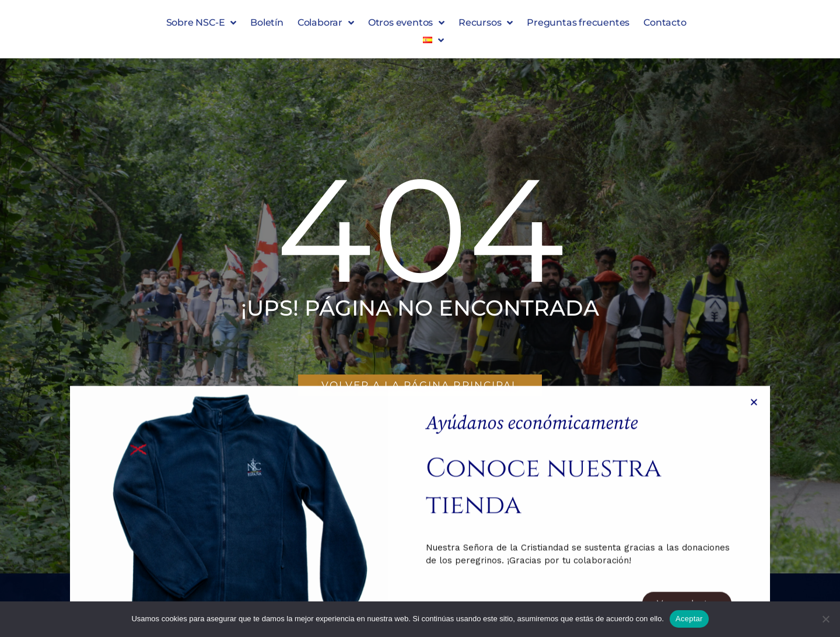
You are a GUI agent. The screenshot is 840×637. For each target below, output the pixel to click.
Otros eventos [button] (406, 23)
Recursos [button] (486, 23)
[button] (433, 40)
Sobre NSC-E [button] (202, 23)
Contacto (665, 22)
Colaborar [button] (326, 23)
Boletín (267, 22)
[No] (825, 619)
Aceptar (689, 619)
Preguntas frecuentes (578, 22)
